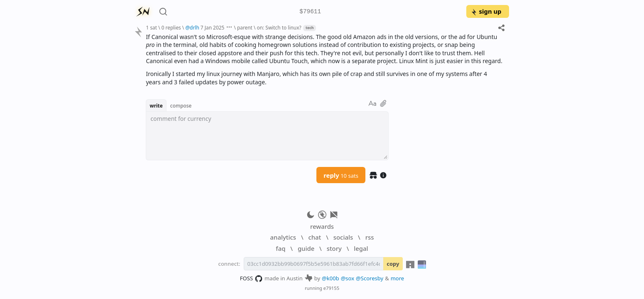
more (398, 278)
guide (306, 248)
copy (393, 264)
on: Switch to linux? (279, 27)
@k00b (331, 278)
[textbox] (267, 136)
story (334, 248)
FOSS (251, 279)
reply (341, 175)
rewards (322, 226)
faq (280, 248)
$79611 (310, 12)
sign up (486, 11)
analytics (283, 237)
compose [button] (181, 105)
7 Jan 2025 (212, 27)
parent (245, 27)
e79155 (331, 288)
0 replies (171, 27)
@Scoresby (370, 278)
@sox (348, 278)
